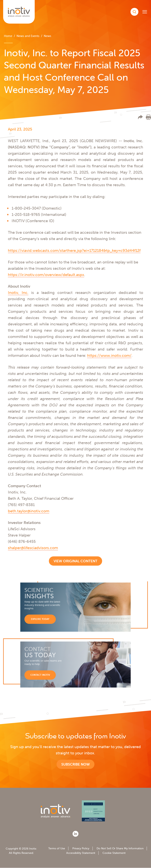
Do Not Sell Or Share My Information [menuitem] (120, 848)
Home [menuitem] (8, 36)
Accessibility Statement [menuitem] (81, 853)
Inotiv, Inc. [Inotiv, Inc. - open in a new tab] (18, 292)
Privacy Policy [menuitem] (81, 848)
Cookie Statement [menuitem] (114, 853)
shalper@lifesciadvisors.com (33, 548)
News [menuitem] (48, 36)
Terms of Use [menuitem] (57, 848)
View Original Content (75, 561)
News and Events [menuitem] (28, 36)
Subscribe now (75, 764)
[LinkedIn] (75, 834)
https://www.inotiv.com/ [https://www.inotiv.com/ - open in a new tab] (109, 355)
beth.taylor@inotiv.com (29, 511)
